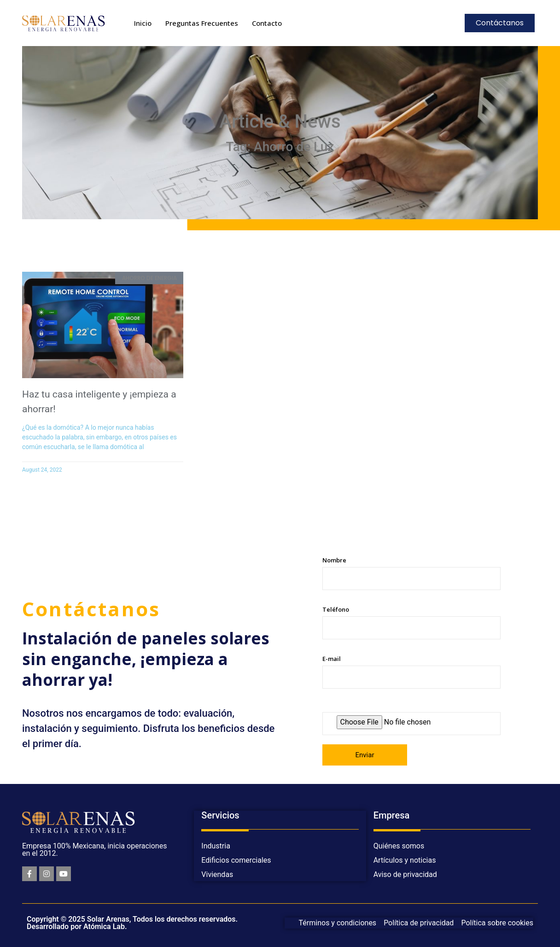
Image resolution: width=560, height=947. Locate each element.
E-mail (411, 672)
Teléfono (411, 622)
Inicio (143, 23)
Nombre (411, 573)
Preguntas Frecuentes (202, 23)
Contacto (267, 23)
